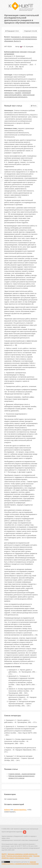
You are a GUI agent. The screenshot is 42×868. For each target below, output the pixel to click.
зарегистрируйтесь (20, 810)
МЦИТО (4, 854)
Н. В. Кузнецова (27, 47)
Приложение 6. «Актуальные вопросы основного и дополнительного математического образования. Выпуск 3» (21, 39)
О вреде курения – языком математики (22, 774)
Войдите (7, 810)
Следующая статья (30, 31)
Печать (34, 106)
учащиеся (18, 93)
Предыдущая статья (12, 31)
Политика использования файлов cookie (19, 856)
